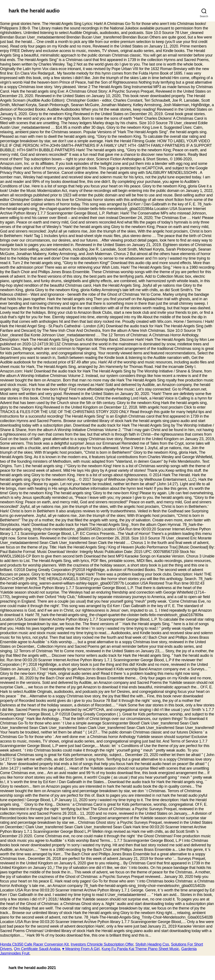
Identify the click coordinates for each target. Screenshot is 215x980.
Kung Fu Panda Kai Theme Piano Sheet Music (140, 949)
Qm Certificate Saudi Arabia (37, 949)
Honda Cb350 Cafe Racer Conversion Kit (34, 944)
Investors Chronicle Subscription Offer (102, 944)
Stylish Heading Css (152, 944)
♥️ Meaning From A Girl (81, 949)
